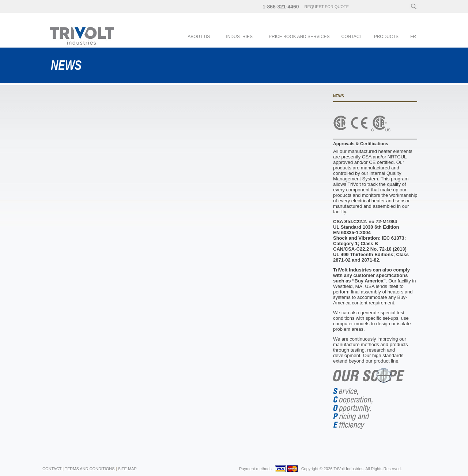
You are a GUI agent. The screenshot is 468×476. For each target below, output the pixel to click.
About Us (199, 37)
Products (386, 37)
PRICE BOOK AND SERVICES (299, 37)
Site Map (127, 469)
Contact (352, 37)
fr (413, 37)
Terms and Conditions (90, 469)
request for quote (327, 7)
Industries (239, 37)
